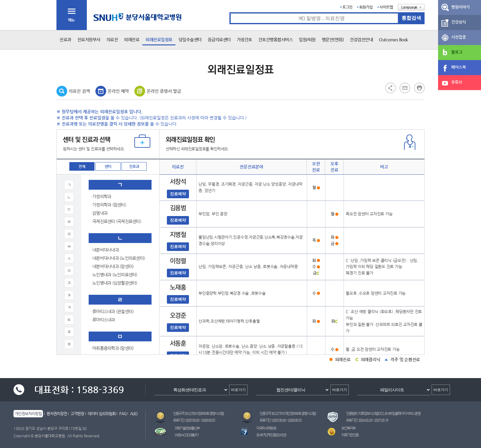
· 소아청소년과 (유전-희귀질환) (117, 210)
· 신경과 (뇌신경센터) (108, 351)
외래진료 (132, 40)
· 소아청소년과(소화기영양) (114, 243)
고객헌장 (77, 414)
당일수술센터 (190, 40)
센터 (108, 166)
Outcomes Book (393, 40)
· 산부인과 (99, 177)
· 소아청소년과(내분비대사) (114, 235)
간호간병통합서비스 (276, 40)
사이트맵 (386, 7)
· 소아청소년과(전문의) (110, 309)
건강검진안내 (361, 40)
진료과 (65, 40)
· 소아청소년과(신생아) (110, 268)
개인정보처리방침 (28, 414)
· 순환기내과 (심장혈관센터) (114, 342)
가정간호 (244, 40)
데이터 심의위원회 (102, 414)
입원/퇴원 (307, 40)
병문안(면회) (333, 40)
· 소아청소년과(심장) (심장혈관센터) (121, 293)
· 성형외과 (99, 202)
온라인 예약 (118, 91)
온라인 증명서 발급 (164, 91)
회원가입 (366, 7)
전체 (82, 166)
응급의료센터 (219, 40)
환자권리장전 (57, 414)
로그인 (347, 7)
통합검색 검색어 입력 (230, 12)
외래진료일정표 (159, 40)
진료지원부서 (89, 40)
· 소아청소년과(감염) (108, 226)
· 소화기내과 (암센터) (108, 334)
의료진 (112, 40)
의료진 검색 (79, 91)
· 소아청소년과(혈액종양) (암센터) (119, 317)
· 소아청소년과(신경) (108, 260)
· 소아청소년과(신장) (108, 276)
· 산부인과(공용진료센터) (112, 193)
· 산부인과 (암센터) (106, 185)
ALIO (134, 414)
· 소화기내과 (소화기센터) (112, 326)
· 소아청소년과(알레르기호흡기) (117, 301)
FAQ (123, 414)
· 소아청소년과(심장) (108, 284)
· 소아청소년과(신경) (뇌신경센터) (119, 251)
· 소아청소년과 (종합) (108, 218)
